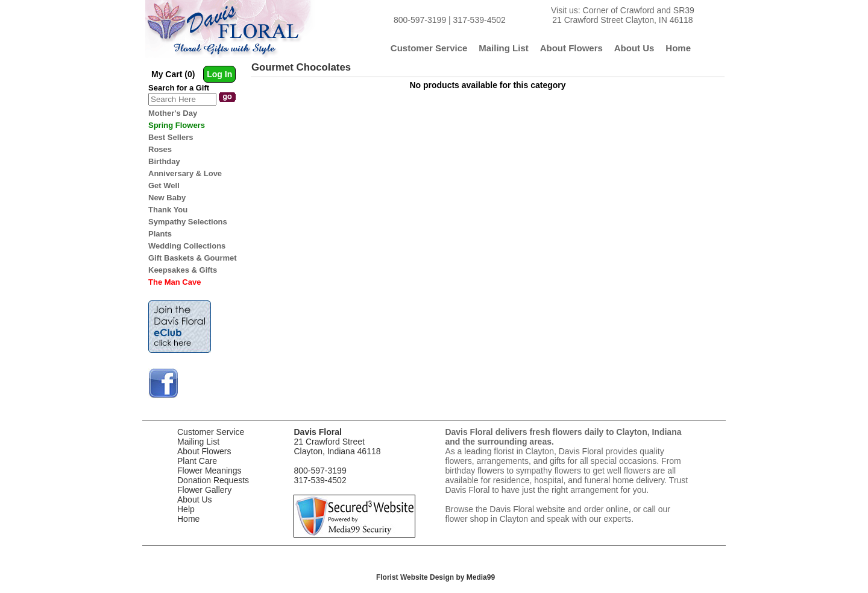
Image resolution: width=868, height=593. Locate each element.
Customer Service (211, 432)
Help (186, 509)
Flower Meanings (209, 471)
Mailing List (198, 442)
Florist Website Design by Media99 (436, 577)
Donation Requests (213, 480)
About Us (195, 499)
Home (188, 519)
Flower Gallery (204, 490)
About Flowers (204, 451)
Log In (219, 74)
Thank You (168, 210)
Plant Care (197, 461)
